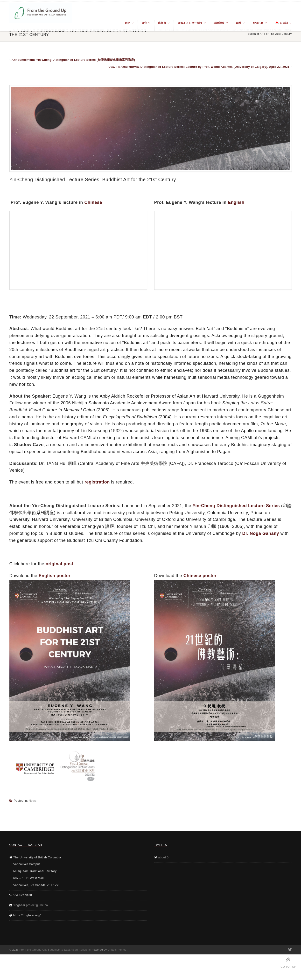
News (33, 801)
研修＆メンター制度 (190, 23)
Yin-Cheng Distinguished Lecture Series (236, 506)
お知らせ (258, 23)
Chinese (93, 202)
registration (97, 482)
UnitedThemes (117, 950)
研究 (144, 23)
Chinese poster (200, 576)
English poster (55, 576)
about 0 (163, 857)
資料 (239, 23)
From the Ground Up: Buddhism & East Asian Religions (55, 950)
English (236, 202)
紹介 (128, 23)
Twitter (290, 950)
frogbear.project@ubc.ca (31, 905)
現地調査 (219, 23)
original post (59, 564)
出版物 (162, 23)
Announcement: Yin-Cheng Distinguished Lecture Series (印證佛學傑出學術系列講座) (73, 60)
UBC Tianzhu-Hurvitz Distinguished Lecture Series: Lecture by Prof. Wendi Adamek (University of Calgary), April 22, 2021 (199, 67)
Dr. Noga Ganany (261, 533)
